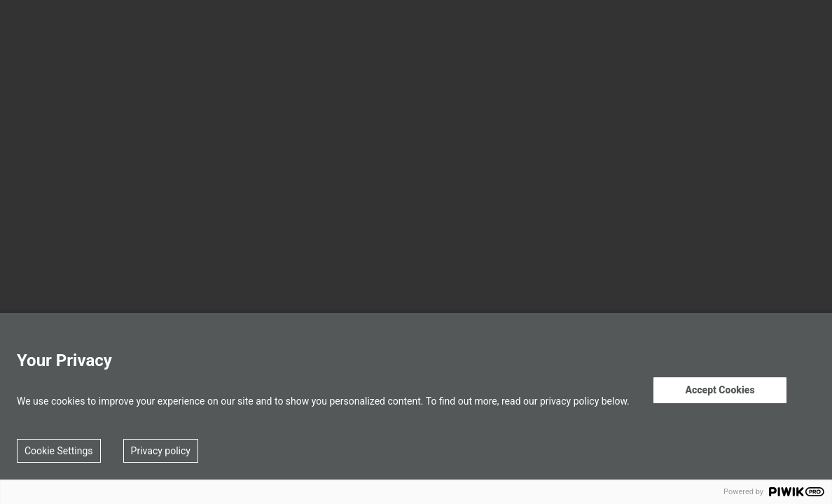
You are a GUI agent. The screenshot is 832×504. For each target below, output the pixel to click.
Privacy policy (161, 451)
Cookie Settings (59, 451)
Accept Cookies (720, 390)
